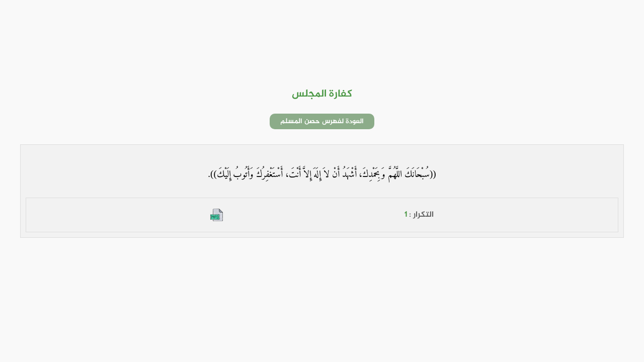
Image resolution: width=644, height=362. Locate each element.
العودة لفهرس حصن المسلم (322, 121)
